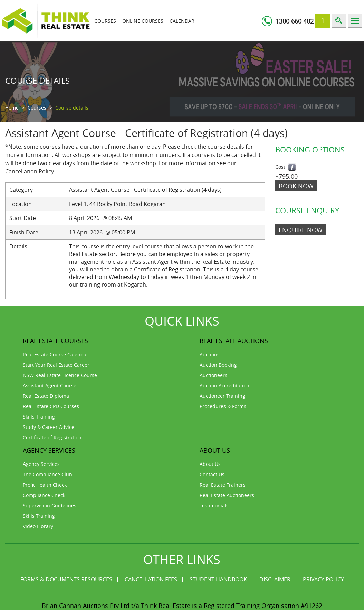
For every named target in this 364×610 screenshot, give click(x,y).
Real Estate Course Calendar (56, 354)
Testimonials (214, 505)
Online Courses (143, 21)
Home (12, 108)
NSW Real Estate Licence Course (60, 375)
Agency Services (41, 464)
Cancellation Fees (151, 579)
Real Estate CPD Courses (51, 406)
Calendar (182, 21)
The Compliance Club (47, 474)
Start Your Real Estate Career (56, 365)
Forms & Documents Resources (66, 579)
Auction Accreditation (224, 386)
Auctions (210, 354)
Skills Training (39, 417)
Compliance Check (44, 495)
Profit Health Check (45, 485)
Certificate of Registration (52, 437)
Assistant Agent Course (50, 386)
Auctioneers (213, 375)
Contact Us (212, 474)
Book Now (296, 186)
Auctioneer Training (222, 396)
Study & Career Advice (49, 427)
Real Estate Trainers (223, 485)
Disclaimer (275, 579)
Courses (105, 21)
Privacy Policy (323, 579)
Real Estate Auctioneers (227, 495)
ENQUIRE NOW (301, 230)
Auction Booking (218, 365)
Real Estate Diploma (46, 396)
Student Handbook (218, 579)
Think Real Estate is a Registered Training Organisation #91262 (232, 605)
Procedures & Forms (223, 406)
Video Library (38, 526)
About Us (210, 464)
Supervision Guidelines (50, 505)
